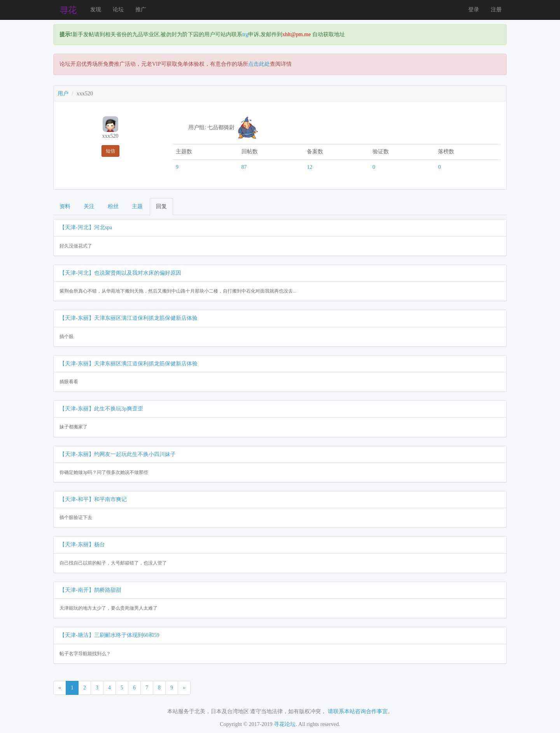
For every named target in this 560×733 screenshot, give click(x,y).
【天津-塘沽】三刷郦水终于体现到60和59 (109, 635)
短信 (110, 151)
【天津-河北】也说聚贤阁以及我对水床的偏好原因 (120, 273)
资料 (65, 206)
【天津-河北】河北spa (86, 227)
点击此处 (259, 64)
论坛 (118, 10)
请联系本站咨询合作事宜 (358, 711)
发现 (96, 10)
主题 (137, 206)
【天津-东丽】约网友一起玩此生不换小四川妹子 (118, 454)
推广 (141, 10)
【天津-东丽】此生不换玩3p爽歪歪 (101, 409)
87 (244, 167)
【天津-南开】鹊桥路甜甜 (90, 590)
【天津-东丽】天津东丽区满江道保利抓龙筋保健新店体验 (129, 318)
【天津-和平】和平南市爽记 (93, 499)
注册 (496, 10)
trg (245, 34)
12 (310, 167)
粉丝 (113, 206)
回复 (161, 206)
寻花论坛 (285, 724)
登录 (474, 10)
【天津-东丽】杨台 (82, 544)
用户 (63, 94)
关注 (89, 206)
